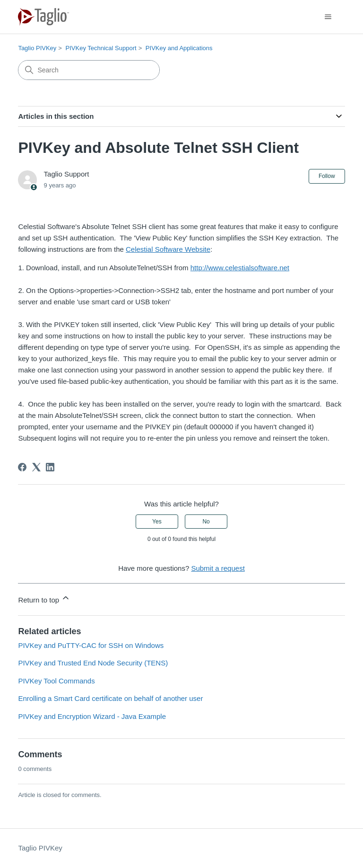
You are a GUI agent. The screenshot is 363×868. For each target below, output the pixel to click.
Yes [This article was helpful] (157, 522)
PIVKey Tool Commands (56, 681)
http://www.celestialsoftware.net (240, 268)
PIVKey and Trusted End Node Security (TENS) (93, 663)
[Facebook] (22, 467)
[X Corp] (36, 467)
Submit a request (218, 568)
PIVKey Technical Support (101, 48)
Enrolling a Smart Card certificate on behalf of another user (110, 698)
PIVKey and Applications (179, 48)
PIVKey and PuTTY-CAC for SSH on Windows (91, 645)
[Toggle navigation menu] (328, 17)
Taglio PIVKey (37, 48)
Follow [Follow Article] (327, 176)
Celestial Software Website (168, 249)
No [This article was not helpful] (206, 522)
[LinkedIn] (50, 467)
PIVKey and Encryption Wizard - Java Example (92, 716)
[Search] (89, 70)
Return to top (44, 598)
